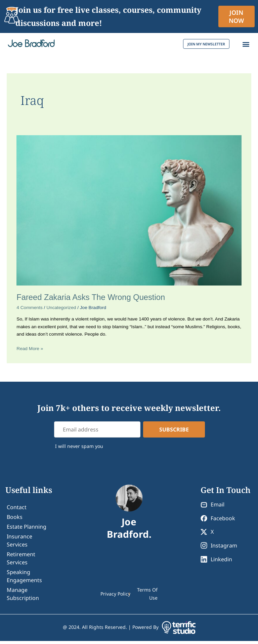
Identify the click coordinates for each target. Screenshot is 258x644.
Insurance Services (19, 543)
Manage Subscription (23, 597)
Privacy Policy (115, 597)
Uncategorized (61, 311)
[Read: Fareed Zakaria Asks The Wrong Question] (129, 213)
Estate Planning (27, 530)
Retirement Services (21, 561)
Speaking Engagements (24, 579)
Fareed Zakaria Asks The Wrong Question (91, 300)
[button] (246, 46)
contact (17, 510)
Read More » (30, 351)
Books (15, 520)
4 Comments (30, 311)
